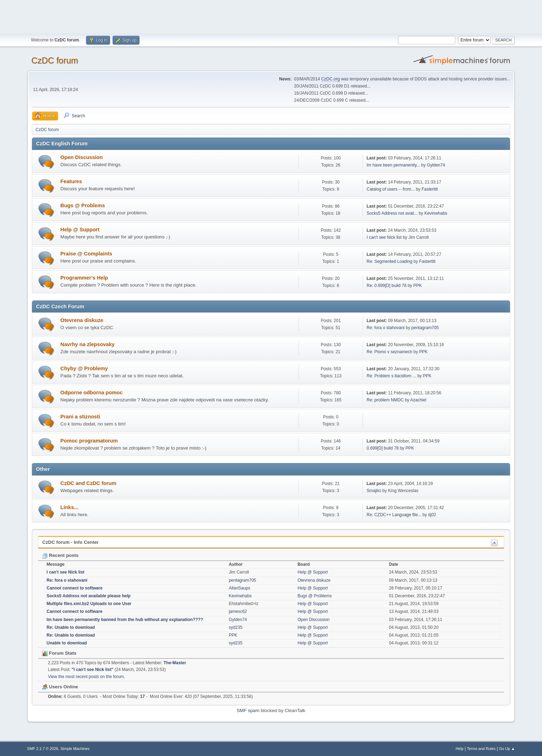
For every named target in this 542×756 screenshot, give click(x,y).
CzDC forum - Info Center (71, 542)
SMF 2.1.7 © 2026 (43, 749)
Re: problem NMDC (385, 400)
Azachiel (418, 400)
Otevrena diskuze (82, 320)
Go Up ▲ (507, 749)
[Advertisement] (271, 16)
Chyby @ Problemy (84, 368)
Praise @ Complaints (86, 254)
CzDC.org (330, 79)
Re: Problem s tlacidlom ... (391, 376)
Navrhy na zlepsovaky (88, 344)
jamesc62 (238, 611)
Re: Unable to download (71, 627)
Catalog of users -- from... (390, 189)
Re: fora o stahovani (385, 328)
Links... (70, 507)
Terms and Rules (481, 749)
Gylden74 (436, 165)
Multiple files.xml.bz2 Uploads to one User (89, 604)
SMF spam (248, 710)
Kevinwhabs (436, 213)
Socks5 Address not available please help (89, 596)
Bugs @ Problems (83, 205)
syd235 (236, 627)
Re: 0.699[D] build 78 (386, 286)
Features (71, 181)
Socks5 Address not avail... (392, 213)
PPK (417, 286)
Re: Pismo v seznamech (389, 352)
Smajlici (374, 491)
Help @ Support (80, 230)
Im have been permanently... (393, 165)
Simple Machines (75, 749)
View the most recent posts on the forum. (87, 677)
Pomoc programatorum (89, 441)
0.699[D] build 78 (383, 448)
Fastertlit (430, 189)
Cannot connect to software (75, 588)
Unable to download (67, 643)
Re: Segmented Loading (389, 261)
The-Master (175, 663)
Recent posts (60, 555)
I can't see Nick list (384, 237)
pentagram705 (425, 328)
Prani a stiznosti (80, 417)
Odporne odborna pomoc (92, 393)
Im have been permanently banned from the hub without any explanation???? (125, 620)
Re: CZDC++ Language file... (394, 515)
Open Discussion (82, 157)
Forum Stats (59, 653)
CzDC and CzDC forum (89, 483)
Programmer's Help (84, 278)
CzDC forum (55, 60)
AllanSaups (239, 588)
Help (460, 749)
